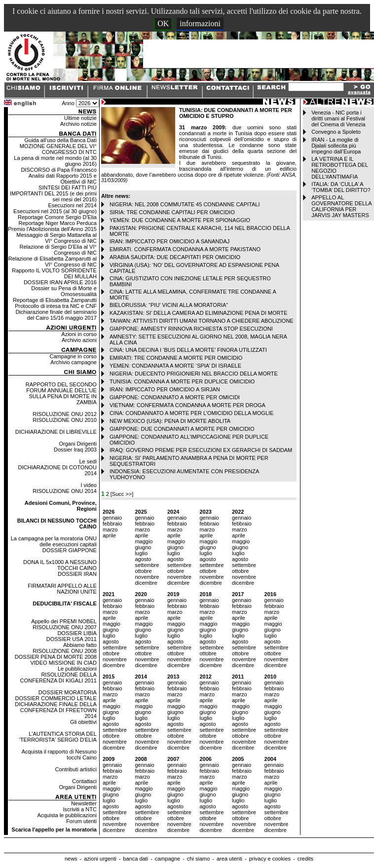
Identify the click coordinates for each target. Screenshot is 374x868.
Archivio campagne (74, 362)
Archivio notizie (78, 124)
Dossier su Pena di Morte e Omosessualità (64, 291)
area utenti (229, 859)
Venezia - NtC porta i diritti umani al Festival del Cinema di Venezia (338, 118)
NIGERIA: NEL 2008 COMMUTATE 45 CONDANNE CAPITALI (185, 204)
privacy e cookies (270, 859)
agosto (143, 559)
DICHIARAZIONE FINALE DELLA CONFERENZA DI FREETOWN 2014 (56, 710)
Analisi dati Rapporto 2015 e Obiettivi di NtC (63, 179)
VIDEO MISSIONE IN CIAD (63, 663)
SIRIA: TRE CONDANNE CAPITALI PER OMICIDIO (172, 212)
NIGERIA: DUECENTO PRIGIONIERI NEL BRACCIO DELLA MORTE (194, 374)
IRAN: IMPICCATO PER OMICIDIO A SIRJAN (165, 389)
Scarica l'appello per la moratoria (54, 830)
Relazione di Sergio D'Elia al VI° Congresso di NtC (58, 250)
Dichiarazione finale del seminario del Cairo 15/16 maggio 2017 (56, 315)
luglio (141, 553)
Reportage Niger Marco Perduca (58, 223)
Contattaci (84, 781)
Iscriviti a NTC (79, 809)
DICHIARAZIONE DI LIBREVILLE (56, 432)
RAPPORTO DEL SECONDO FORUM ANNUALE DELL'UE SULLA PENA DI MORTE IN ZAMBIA (61, 393)
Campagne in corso (73, 356)
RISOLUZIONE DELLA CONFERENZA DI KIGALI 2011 (58, 678)
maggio (144, 541)
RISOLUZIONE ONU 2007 (65, 627)
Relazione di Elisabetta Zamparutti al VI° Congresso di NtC (53, 262)
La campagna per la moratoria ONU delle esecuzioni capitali (54, 541)
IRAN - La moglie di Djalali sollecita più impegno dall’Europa (336, 146)
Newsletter (84, 803)
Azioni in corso (79, 334)
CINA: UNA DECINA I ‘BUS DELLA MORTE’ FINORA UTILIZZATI (188, 350)
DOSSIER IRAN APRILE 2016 (60, 282)
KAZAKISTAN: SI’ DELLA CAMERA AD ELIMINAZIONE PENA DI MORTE (198, 313)
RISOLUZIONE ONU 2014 (65, 491)
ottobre (143, 571)
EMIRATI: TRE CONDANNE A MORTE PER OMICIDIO (176, 358)
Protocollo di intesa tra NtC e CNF (56, 306)
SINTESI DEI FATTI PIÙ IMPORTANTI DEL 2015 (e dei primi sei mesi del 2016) (53, 193)
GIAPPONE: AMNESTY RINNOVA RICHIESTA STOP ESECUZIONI (191, 329)
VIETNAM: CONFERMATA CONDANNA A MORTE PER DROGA (187, 405)
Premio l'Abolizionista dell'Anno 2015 (52, 229)
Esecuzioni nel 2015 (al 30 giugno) (55, 211)
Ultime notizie (80, 118)
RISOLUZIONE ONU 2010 (65, 420)
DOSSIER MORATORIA (68, 692)
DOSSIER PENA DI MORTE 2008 (56, 657)
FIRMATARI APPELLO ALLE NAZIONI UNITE (62, 589)
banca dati (135, 859)
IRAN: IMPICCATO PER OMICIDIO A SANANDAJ (169, 241)
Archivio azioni (79, 340)
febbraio (112, 524)
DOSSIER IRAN (77, 574)
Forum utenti (81, 821)
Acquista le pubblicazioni (67, 815)
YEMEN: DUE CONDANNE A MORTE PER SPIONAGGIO (180, 220)
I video (88, 485)
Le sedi (88, 461)
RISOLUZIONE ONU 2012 (65, 414)
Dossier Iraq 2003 (75, 450)
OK (163, 23)
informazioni (200, 23)
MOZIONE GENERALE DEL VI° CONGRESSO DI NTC (58, 149)
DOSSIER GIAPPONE (70, 550)
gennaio (112, 518)
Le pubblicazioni (77, 669)
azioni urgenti (100, 859)
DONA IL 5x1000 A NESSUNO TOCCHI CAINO (60, 565)
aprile (109, 535)
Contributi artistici (76, 769)
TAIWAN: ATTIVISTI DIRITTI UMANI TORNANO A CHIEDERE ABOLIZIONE (202, 321)
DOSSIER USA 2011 (72, 639)
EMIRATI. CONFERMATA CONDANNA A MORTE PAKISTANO (185, 249)
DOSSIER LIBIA (77, 633)
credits (305, 859)
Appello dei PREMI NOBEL (64, 621)
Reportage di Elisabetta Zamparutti (55, 300)
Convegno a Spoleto (336, 132)
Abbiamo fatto (80, 645)
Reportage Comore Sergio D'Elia (57, 217)
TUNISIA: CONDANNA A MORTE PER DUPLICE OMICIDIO (182, 381)
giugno (143, 547)
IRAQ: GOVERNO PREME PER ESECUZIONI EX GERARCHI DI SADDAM (201, 450)
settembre (147, 565)
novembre (147, 577)
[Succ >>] (122, 494)
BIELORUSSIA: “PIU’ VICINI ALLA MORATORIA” (169, 305)
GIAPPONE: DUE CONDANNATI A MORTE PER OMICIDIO (182, 429)
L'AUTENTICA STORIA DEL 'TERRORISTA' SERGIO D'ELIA (58, 737)
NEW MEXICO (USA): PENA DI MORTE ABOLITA (170, 421)
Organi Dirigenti (77, 444)
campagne (168, 859)
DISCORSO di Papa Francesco (58, 170)
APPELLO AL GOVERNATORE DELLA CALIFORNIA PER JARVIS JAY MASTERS (341, 206)
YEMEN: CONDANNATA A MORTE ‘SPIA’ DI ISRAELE (175, 366)
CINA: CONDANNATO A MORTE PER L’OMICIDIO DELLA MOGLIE (192, 413)
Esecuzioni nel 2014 (72, 205)
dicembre (146, 583)
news (71, 859)
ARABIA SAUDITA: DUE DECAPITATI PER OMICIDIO (175, 257)
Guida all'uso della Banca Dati (60, 140)
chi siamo (198, 859)
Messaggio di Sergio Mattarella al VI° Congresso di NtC (56, 238)
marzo (110, 529)
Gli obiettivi (83, 722)
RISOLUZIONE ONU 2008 (65, 651)
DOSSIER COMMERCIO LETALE (56, 698)
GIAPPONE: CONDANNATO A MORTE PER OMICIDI (175, 397)
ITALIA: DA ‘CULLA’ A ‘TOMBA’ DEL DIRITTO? (341, 187)
